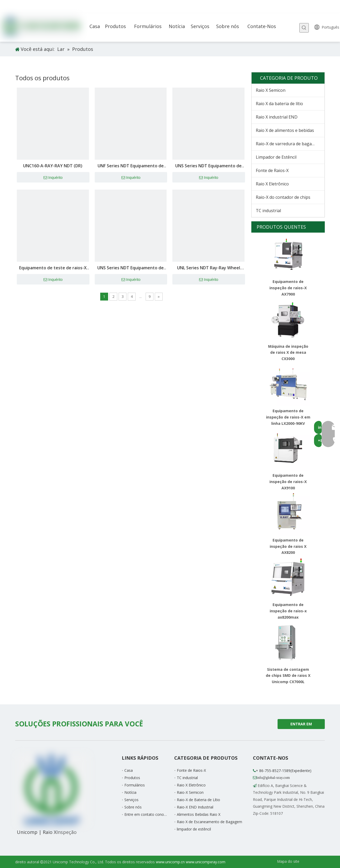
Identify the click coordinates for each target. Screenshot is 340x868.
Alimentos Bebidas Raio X (199, 814)
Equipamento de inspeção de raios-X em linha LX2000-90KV (288, 417)
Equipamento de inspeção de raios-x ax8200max (288, 611)
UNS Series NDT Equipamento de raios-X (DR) (208, 166)
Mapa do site (288, 861)
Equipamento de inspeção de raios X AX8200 (288, 546)
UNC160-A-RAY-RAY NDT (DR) (53, 166)
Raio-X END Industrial (195, 807)
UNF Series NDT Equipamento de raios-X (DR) (131, 166)
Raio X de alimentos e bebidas (285, 130)
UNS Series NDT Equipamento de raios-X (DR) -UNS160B (131, 268)
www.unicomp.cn (170, 862)
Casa (129, 770)
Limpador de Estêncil (276, 157)
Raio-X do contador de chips (283, 197)
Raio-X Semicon (190, 792)
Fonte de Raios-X (272, 170)
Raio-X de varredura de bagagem (288, 144)
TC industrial (268, 211)
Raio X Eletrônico (272, 184)
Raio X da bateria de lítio (279, 104)
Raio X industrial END (277, 117)
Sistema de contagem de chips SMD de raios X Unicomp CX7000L (288, 676)
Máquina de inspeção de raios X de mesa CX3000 (288, 353)
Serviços (131, 800)
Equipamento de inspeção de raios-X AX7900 (288, 288)
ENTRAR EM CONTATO (301, 725)
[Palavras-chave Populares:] (304, 28)
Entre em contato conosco (147, 814)
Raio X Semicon (271, 90)
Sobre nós (133, 807)
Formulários (135, 785)
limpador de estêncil (194, 829)
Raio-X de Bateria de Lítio (198, 800)
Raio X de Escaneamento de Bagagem (209, 822)
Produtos (132, 778)
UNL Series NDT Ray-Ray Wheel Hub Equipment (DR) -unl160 (209, 268)
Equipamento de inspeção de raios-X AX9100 (288, 482)
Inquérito (53, 178)
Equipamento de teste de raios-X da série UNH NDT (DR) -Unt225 (53, 268)
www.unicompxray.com (206, 862)
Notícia (130, 792)
